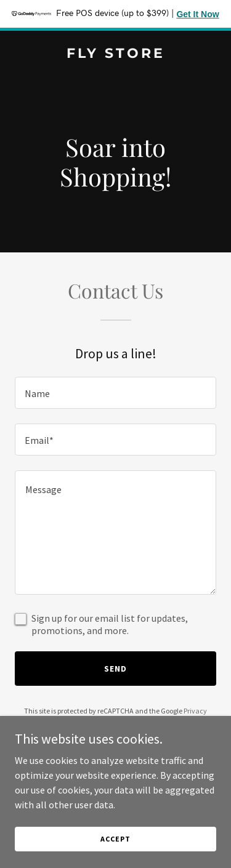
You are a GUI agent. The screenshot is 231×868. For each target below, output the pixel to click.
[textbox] (115, 393)
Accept (115, 839)
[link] (115, 54)
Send (115, 669)
